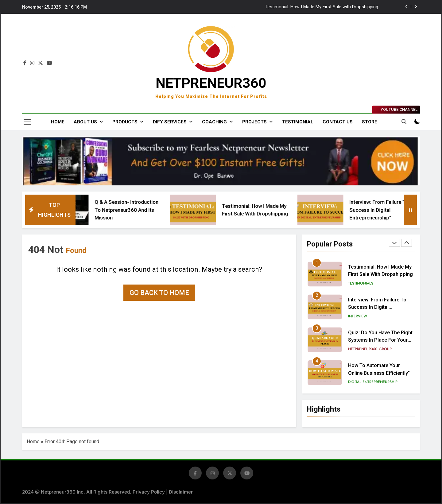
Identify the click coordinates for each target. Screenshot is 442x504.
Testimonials (361, 283)
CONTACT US (338, 122)
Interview (358, 316)
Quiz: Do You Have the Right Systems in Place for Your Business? (380, 340)
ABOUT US (85, 122)
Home (58, 122)
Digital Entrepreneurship (373, 382)
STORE (370, 122)
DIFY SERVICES (170, 122)
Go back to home (159, 293)
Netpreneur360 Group (370, 349)
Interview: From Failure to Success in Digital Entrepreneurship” (392, 210)
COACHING (214, 122)
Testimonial (298, 122)
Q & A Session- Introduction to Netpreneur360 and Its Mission (140, 210)
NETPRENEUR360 (211, 83)
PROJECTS (254, 122)
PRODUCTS (125, 122)
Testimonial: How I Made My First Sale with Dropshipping (322, 7)
